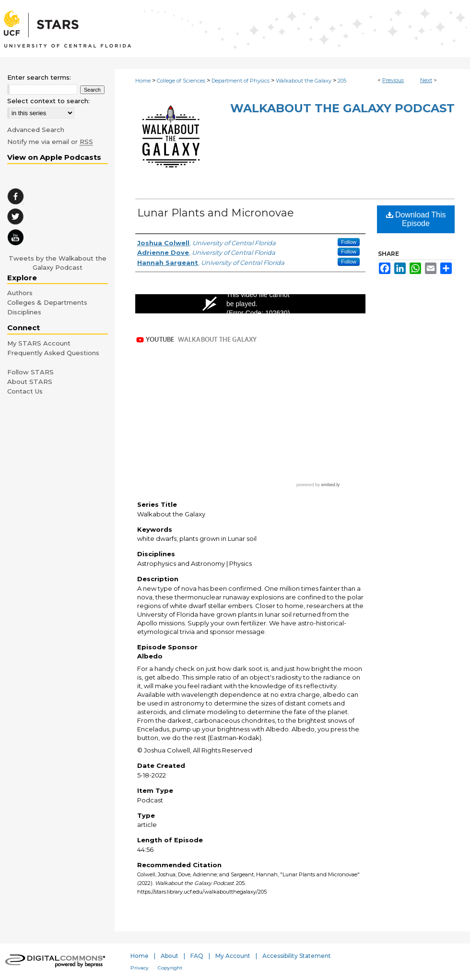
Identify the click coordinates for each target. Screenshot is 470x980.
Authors (20, 293)
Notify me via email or (50, 142)
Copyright (170, 968)
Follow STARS (30, 372)
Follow (349, 242)
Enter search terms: (39, 77)
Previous (393, 80)
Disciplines (24, 312)
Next (426, 80)
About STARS (30, 382)
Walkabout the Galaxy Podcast (342, 108)
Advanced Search (36, 130)
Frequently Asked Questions (53, 353)
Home (143, 81)
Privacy (140, 968)
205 (342, 81)
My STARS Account (39, 343)
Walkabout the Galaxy (304, 81)
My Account (233, 956)
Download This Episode (416, 219)
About (170, 956)
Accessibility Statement (297, 956)
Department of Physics (241, 81)
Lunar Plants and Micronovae (216, 213)
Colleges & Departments (47, 302)
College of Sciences (181, 81)
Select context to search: (48, 101)
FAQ (197, 956)
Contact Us (25, 391)
